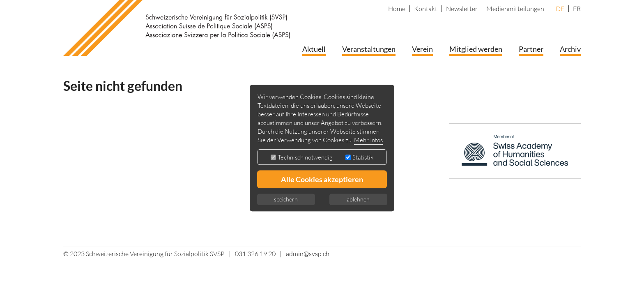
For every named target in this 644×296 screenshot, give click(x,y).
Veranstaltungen (369, 49)
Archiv (570, 49)
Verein (422, 49)
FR (577, 9)
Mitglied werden (476, 49)
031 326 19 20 (255, 254)
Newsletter (462, 9)
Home (397, 9)
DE (560, 9)
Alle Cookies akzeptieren (322, 179)
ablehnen (358, 199)
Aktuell (314, 49)
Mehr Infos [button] (368, 140)
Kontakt (426, 9)
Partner (531, 49)
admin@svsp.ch (308, 254)
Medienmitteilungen (515, 9)
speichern (286, 199)
